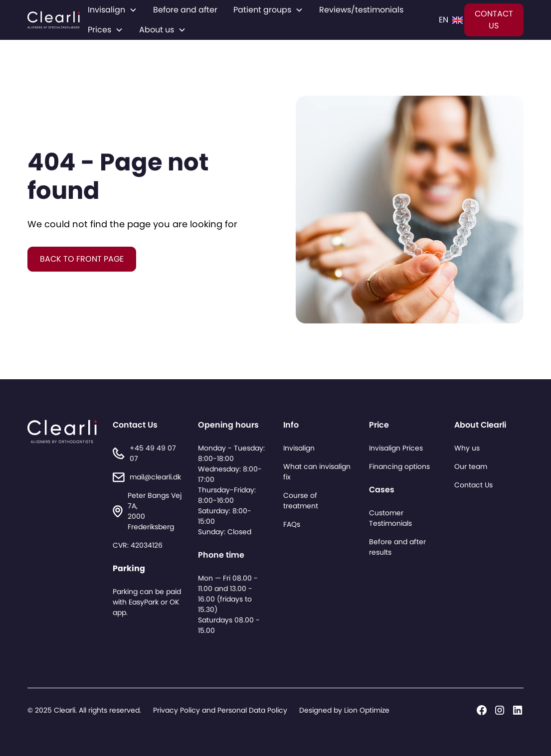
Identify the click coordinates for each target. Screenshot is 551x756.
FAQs (292, 524)
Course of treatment (301, 501)
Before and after (185, 10)
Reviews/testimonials (361, 10)
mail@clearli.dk (155, 477)
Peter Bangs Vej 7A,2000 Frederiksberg (155, 511)
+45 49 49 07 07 (153, 453)
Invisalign (299, 448)
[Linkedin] (518, 710)
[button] (112, 10)
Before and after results (397, 547)
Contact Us (473, 485)
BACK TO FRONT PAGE (82, 259)
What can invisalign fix (317, 472)
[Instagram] (500, 710)
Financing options (399, 466)
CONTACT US (494, 20)
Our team (471, 466)
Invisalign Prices (396, 448)
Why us (467, 448)
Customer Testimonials (390, 518)
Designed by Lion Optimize (344, 710)
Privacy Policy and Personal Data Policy (220, 710)
